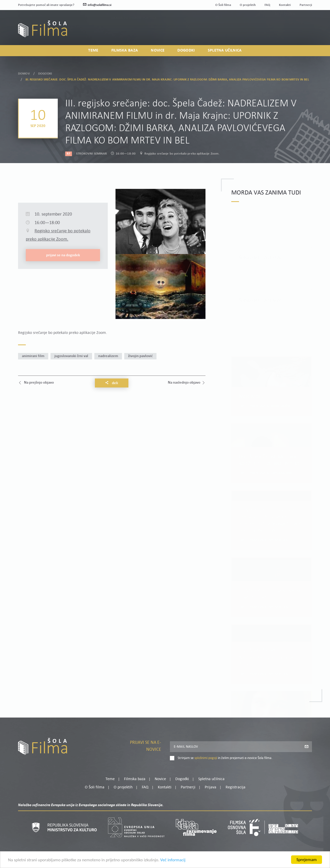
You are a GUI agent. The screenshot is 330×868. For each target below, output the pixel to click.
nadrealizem (108, 356)
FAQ (267, 5)
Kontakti (285, 5)
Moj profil (285, 25)
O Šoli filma (223, 5)
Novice (158, 50)
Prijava (280, 32)
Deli (112, 383)
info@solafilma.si (97, 5)
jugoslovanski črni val (71, 356)
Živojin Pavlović (140, 356)
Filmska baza (125, 50)
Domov (24, 71)
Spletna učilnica (225, 50)
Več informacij (173, 860)
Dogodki (186, 50)
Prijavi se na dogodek (63, 290)
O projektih (248, 5)
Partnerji (306, 5)
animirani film (33, 356)
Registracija (303, 32)
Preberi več (259, 263)
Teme (93, 50)
